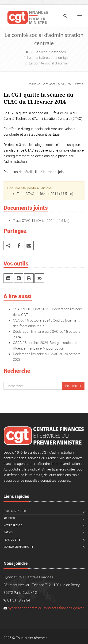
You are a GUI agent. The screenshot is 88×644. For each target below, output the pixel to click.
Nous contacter (15, 511)
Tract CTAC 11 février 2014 (37, 194)
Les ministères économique (48, 57)
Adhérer (9, 518)
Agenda (9, 532)
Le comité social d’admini (48, 63)
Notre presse (13, 525)
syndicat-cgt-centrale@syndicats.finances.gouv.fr (46, 608)
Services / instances (50, 52)
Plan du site (12, 540)
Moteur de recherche (18, 547)
